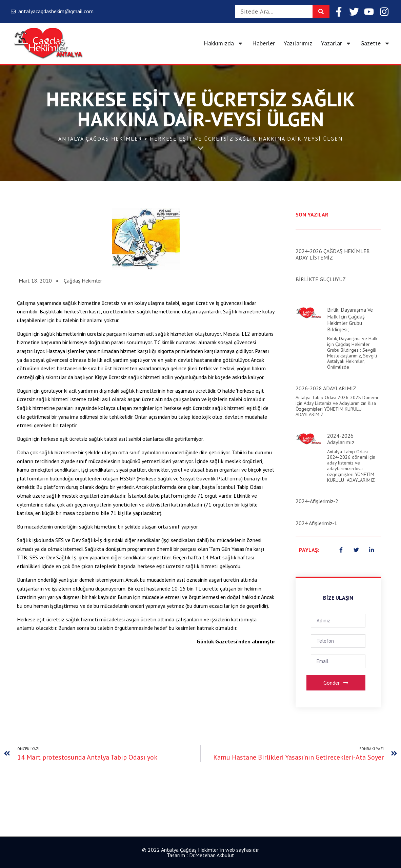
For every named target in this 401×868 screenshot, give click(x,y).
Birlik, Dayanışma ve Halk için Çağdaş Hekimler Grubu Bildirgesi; (350, 319)
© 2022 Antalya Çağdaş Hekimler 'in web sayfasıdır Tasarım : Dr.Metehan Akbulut (200, 852)
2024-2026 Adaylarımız (341, 439)
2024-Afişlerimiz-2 (317, 501)
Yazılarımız (298, 43)
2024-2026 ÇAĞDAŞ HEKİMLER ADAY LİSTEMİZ (333, 254)
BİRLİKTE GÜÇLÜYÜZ (321, 279)
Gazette (375, 43)
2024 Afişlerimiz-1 (316, 523)
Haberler (264, 43)
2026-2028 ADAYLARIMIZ (326, 388)
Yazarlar (336, 43)
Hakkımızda (224, 43)
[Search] (321, 12)
